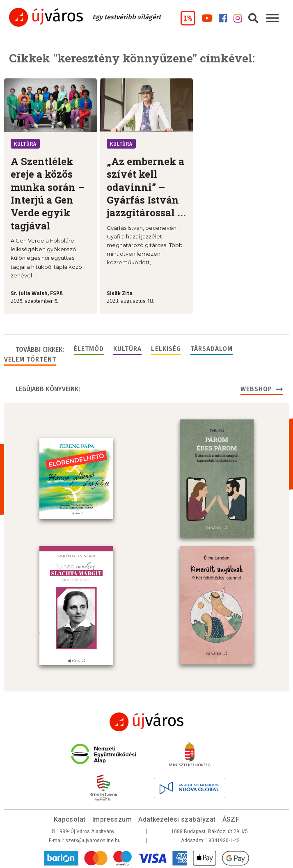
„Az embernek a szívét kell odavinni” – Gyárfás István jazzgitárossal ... (146, 187)
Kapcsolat (70, 818)
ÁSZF (231, 818)
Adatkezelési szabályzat (177, 818)
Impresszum (112, 818)
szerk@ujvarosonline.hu (93, 839)
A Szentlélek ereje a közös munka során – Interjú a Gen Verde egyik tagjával (48, 194)
